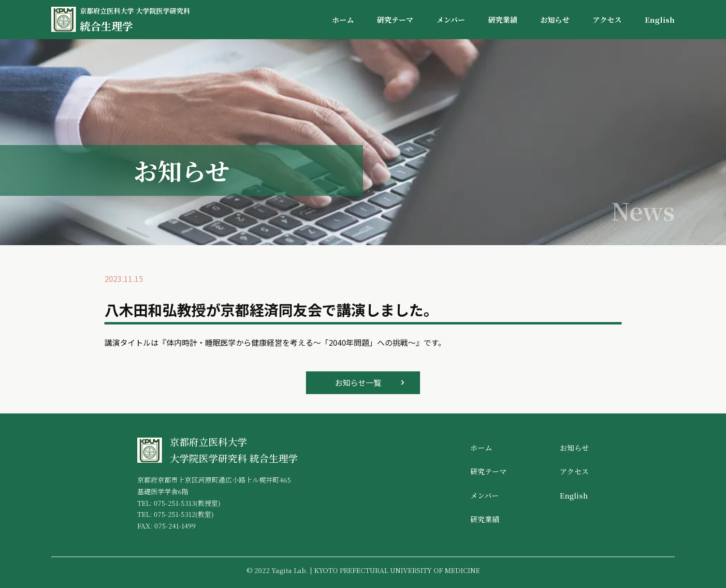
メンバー (451, 20)
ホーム (343, 20)
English (660, 20)
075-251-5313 (174, 503)
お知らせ (555, 20)
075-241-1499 (175, 526)
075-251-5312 (174, 514)
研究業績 (503, 20)
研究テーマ (395, 20)
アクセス (607, 20)
